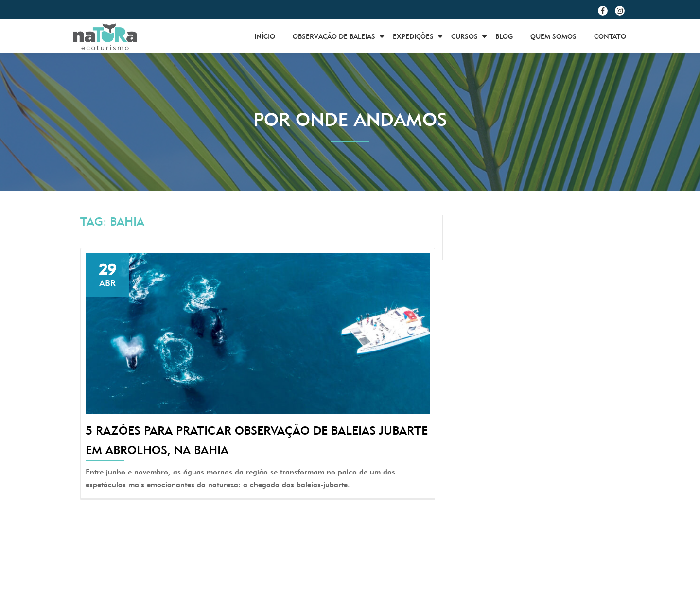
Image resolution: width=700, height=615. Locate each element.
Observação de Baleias (334, 36)
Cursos (464, 36)
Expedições (413, 36)
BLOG (504, 36)
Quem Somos (553, 36)
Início (265, 36)
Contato (610, 36)
